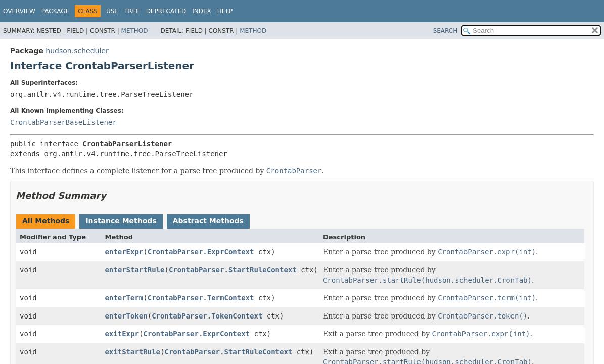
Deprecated (166, 11)
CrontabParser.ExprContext (201, 252)
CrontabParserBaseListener (63, 122)
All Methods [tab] (46, 221)
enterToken (126, 316)
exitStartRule (132, 352)
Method (135, 31)
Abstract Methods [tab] (208, 221)
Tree (132, 11)
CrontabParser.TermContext (201, 298)
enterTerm (124, 298)
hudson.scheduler (77, 51)
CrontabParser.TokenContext (207, 316)
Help (225, 11)
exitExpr (122, 334)
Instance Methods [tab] (121, 221)
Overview (19, 11)
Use (112, 11)
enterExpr (124, 252)
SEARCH (446, 31)
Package (55, 11)
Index (202, 11)
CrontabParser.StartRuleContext (233, 270)
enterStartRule (134, 270)
